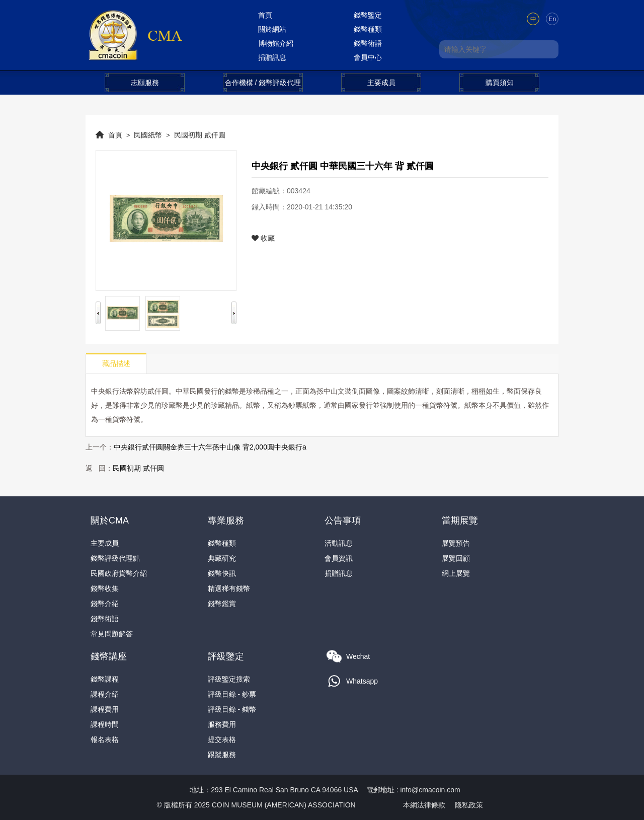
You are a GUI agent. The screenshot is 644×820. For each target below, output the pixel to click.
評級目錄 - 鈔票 (232, 694)
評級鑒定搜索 (229, 679)
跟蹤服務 (222, 755)
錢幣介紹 (105, 604)
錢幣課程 (105, 679)
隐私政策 (469, 805)
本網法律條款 (424, 805)
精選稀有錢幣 (229, 588)
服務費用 (222, 724)
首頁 (265, 15)
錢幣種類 (368, 29)
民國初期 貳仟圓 (200, 135)
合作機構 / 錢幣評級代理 (263, 83)
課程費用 (105, 709)
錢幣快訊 (222, 573)
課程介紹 (105, 694)
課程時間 (105, 724)
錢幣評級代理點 (115, 558)
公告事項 (343, 520)
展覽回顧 (456, 558)
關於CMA (110, 520)
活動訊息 (339, 543)
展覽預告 (456, 543)
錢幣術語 (368, 43)
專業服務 (226, 520)
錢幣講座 (109, 656)
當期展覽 (460, 520)
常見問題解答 (112, 634)
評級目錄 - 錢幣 (232, 709)
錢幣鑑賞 (222, 604)
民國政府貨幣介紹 (119, 573)
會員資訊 (339, 558)
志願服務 (145, 83)
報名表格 (105, 739)
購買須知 (500, 83)
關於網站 (272, 29)
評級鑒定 (226, 656)
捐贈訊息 (272, 57)
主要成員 (381, 83)
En (552, 19)
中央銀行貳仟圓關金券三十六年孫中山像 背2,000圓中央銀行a (210, 447)
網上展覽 (456, 573)
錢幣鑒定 (368, 15)
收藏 (263, 238)
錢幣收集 (105, 588)
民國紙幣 (148, 135)
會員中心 (368, 57)
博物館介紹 (276, 43)
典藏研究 (222, 558)
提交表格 (222, 739)
